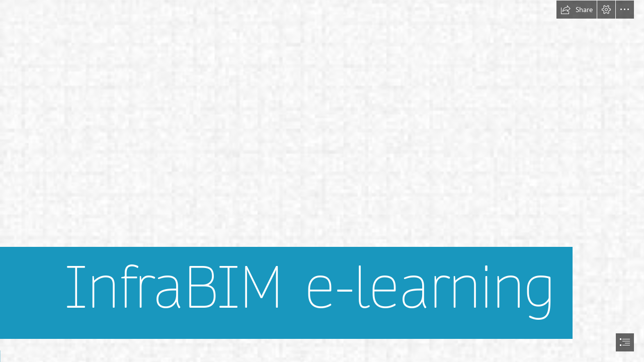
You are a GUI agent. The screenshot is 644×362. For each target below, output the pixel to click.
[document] (322, 181)
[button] (577, 10)
